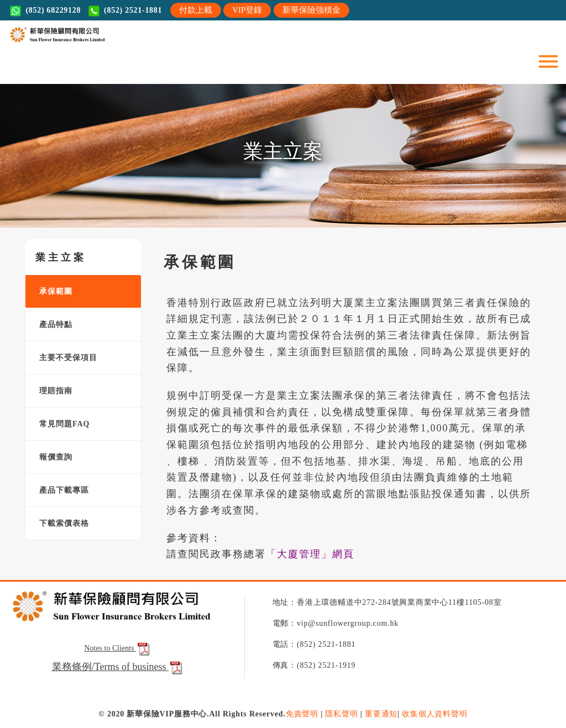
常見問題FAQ (61, 424)
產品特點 (52, 325)
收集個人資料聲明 (434, 714)
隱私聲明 (341, 714)
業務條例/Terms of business (110, 667)
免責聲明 (302, 714)
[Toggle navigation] (548, 60)
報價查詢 (52, 457)
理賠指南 (52, 391)
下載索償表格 (60, 523)
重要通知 (381, 714)
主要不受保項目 (64, 358)
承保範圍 (52, 291)
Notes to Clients (118, 648)
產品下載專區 (60, 490)
